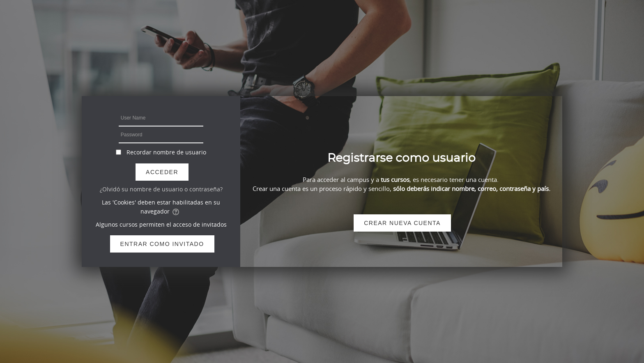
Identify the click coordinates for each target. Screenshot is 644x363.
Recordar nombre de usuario (166, 152)
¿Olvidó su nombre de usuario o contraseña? (161, 189)
